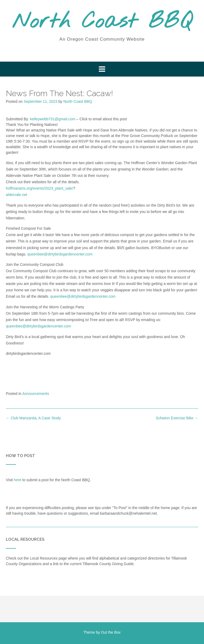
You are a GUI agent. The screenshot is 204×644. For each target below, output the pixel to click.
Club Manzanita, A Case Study (33, 418)
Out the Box (111, 632)
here (18, 480)
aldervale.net (16, 195)
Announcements (36, 394)
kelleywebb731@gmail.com (53, 119)
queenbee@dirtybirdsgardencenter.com (60, 254)
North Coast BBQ (102, 22)
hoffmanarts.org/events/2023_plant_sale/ (39, 188)
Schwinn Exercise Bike (177, 418)
